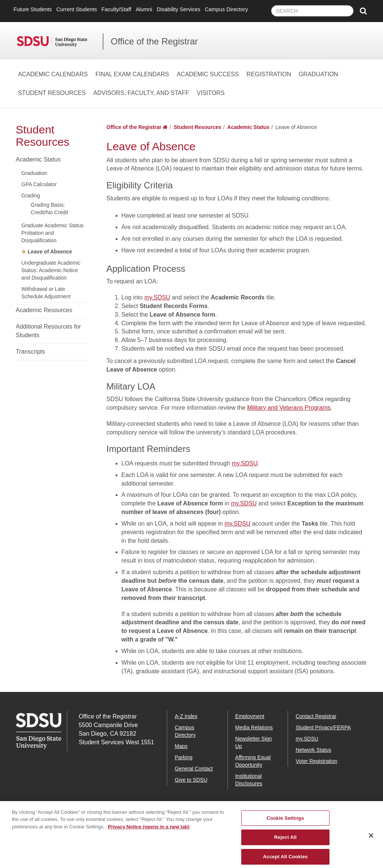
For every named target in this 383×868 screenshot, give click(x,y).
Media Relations (254, 727)
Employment (250, 716)
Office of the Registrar (154, 41)
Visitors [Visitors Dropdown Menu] (211, 93)
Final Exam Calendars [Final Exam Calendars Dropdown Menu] (132, 74)
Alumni (144, 9)
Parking (183, 757)
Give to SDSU (191, 780)
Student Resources (52, 93)
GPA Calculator (39, 184)
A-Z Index (186, 716)
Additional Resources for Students (48, 331)
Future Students (33, 9)
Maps (181, 746)
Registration (269, 74)
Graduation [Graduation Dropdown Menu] (318, 74)
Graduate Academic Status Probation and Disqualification (53, 233)
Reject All (285, 842)
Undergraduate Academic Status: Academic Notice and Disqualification (51, 270)
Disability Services (179, 9)
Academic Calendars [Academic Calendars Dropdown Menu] (53, 74)
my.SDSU (157, 297)
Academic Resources (44, 310)
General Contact (194, 769)
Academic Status (38, 159)
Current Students (76, 9)
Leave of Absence (50, 252)
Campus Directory (226, 9)
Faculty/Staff (116, 9)
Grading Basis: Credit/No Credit (49, 209)
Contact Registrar (316, 716)
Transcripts (30, 352)
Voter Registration (316, 761)
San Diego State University (60, 41)
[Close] (371, 840)
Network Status (313, 750)
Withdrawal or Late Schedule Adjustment (46, 293)
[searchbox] (312, 11)
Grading (31, 196)
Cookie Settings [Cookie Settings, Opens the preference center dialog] (285, 823)
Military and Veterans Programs (289, 408)
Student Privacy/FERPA (323, 727)
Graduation (34, 173)
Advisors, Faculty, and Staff (141, 93)
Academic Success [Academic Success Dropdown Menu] (208, 74)
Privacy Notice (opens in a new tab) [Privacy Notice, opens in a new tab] (148, 831)
